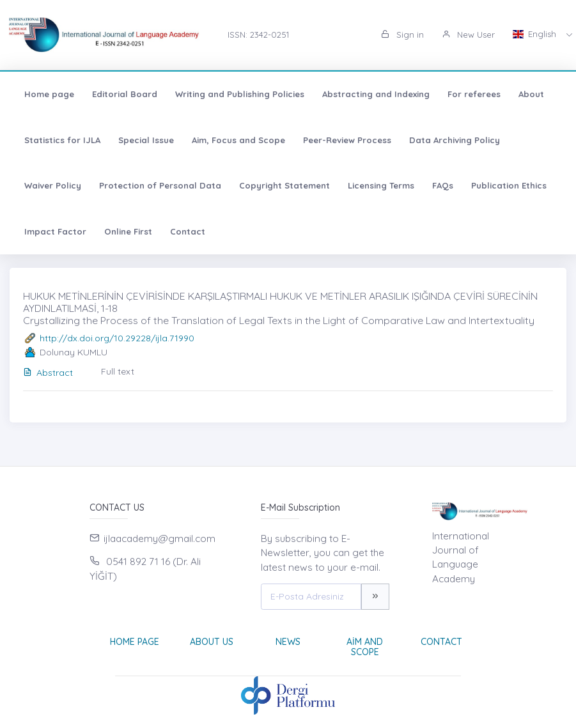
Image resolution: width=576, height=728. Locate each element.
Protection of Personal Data (160, 185)
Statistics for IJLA (62, 140)
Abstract (48, 373)
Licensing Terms (381, 185)
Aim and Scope (365, 647)
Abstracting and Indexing (376, 94)
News (288, 642)
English (536, 34)
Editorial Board (125, 94)
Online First (128, 231)
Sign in (402, 35)
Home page (49, 94)
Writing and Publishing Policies (240, 94)
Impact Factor (55, 231)
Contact (188, 231)
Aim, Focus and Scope (238, 140)
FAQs (443, 185)
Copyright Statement (284, 185)
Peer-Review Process (347, 140)
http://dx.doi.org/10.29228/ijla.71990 (117, 338)
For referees (474, 94)
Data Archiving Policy (455, 140)
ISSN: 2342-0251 (258, 35)
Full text (118, 371)
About (531, 94)
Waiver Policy (53, 185)
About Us (212, 642)
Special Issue (146, 140)
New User (468, 35)
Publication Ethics (509, 185)
